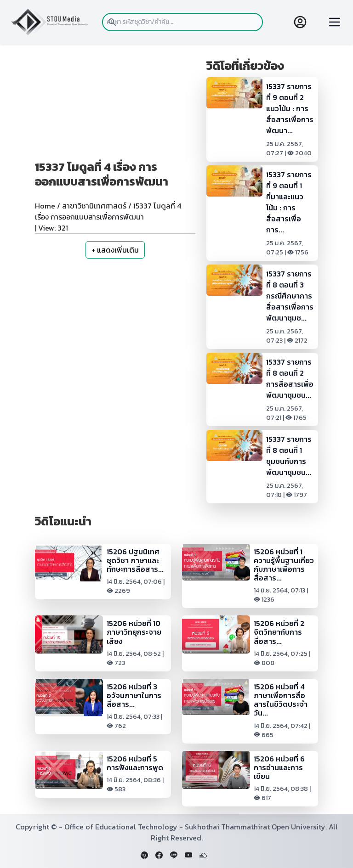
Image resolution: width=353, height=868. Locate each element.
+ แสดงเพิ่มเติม (115, 250)
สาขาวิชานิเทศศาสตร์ (94, 206)
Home (45, 206)
